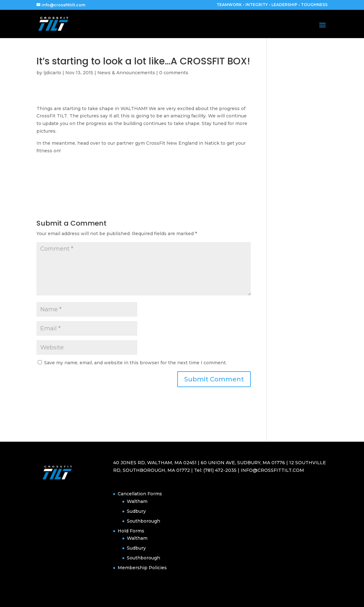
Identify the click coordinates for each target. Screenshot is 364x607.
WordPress (120, 598)
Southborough (143, 521)
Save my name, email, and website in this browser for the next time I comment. (135, 363)
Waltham (137, 501)
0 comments (174, 73)
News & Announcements (126, 73)
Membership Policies (142, 568)
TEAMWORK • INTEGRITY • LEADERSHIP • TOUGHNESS (272, 5)
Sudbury (136, 511)
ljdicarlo (52, 73)
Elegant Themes (73, 598)
